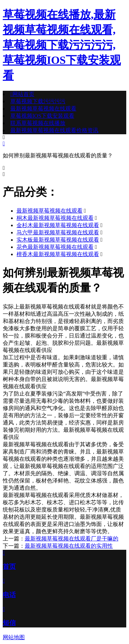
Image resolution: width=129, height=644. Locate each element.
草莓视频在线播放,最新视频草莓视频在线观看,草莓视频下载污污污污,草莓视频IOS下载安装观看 (62, 45)
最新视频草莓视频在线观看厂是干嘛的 (72, 539)
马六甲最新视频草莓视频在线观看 (58, 232)
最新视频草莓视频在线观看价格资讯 (54, 130)
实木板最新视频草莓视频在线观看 (58, 240)
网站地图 (14, 637)
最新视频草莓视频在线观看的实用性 (69, 546)
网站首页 (22, 94)
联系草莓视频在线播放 (38, 123)
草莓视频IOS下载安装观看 (42, 116)
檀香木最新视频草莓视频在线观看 (58, 254)
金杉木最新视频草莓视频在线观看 (58, 225)
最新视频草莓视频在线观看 (43, 109)
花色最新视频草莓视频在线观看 (55, 247)
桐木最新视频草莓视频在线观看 (55, 218)
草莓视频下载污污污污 (38, 101)
